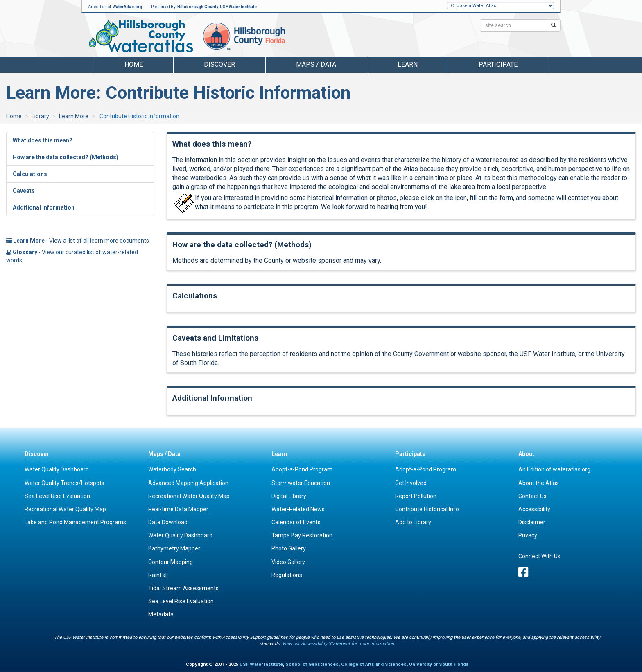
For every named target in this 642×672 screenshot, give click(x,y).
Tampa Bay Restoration (302, 535)
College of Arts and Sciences (374, 664)
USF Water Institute (238, 7)
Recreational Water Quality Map (65, 509)
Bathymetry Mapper (174, 548)
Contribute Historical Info (427, 509)
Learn (279, 454)
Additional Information (44, 207)
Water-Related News (298, 509)
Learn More (74, 116)
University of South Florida (439, 664)
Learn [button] (408, 64)
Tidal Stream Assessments (183, 588)
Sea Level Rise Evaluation (57, 496)
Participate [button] (498, 64)
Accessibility (534, 509)
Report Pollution (416, 496)
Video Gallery (288, 562)
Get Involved (411, 483)
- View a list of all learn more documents (78, 241)
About (526, 454)
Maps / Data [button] (316, 64)
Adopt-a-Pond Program (302, 469)
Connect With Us (539, 556)
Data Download (168, 522)
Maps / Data (164, 454)
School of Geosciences (312, 664)
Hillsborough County (198, 7)
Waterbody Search (172, 469)
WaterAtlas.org (127, 7)
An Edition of (554, 469)
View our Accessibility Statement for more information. (339, 644)
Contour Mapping (171, 562)
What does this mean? (43, 140)
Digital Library (289, 496)
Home (134, 64)
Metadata (161, 614)
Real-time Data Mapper (178, 509)
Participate (410, 454)
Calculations (30, 174)
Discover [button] (219, 64)
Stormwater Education (301, 483)
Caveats (24, 191)
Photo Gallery (289, 548)
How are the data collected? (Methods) (66, 157)
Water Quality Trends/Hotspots (64, 483)
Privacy (528, 535)
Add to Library (413, 522)
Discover (37, 454)
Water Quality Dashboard (57, 469)
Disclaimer (532, 522)
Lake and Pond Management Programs (75, 522)
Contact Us (532, 496)
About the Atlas (539, 483)
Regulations (287, 575)
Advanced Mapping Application (188, 483)
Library (40, 116)
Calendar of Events (296, 522)
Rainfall (158, 575)
